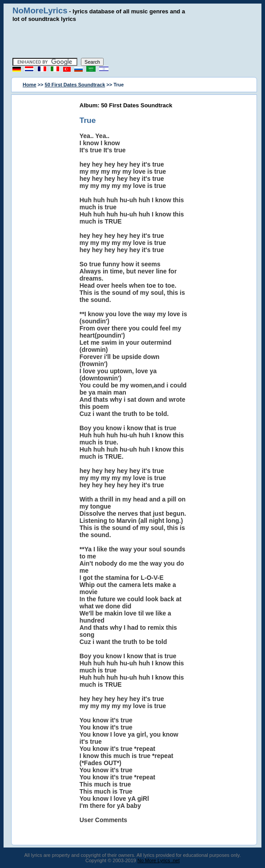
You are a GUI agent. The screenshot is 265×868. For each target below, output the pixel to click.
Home (30, 85)
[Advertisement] (132, 40)
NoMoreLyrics (40, 10)
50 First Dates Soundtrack (75, 85)
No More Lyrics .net (159, 860)
